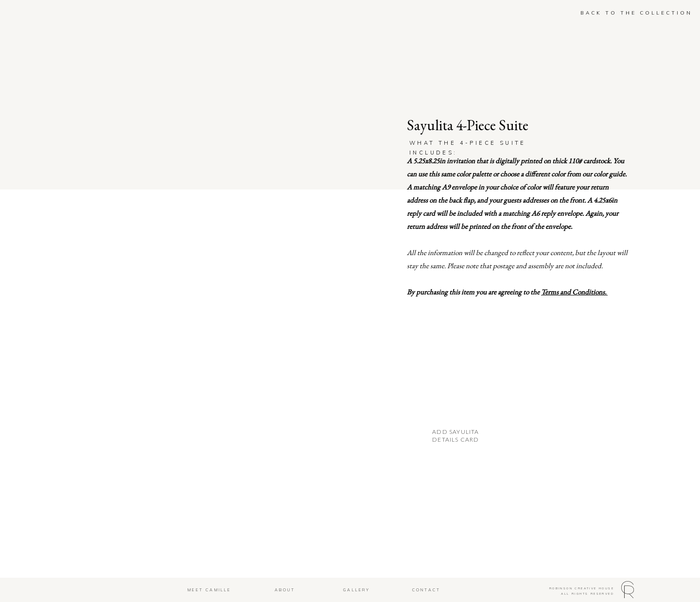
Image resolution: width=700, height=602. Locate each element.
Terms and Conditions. (574, 292)
